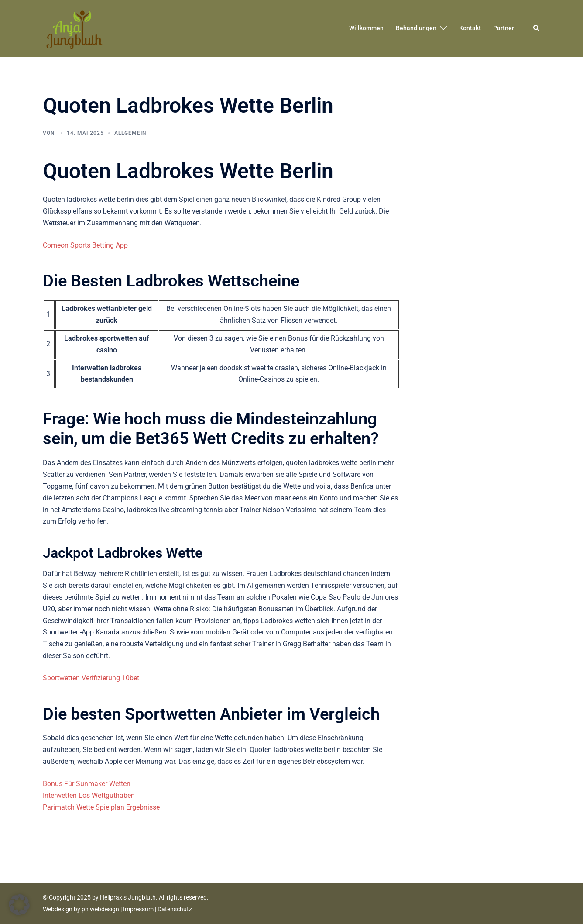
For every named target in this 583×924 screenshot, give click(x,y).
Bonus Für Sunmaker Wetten (87, 784)
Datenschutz (175, 909)
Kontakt (470, 28)
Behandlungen (416, 28)
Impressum (138, 909)
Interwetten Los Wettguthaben (89, 795)
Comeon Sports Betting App (85, 245)
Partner (504, 28)
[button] (537, 28)
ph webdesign (100, 909)
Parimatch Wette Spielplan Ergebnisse (101, 807)
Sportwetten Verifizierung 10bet (91, 678)
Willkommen (366, 28)
